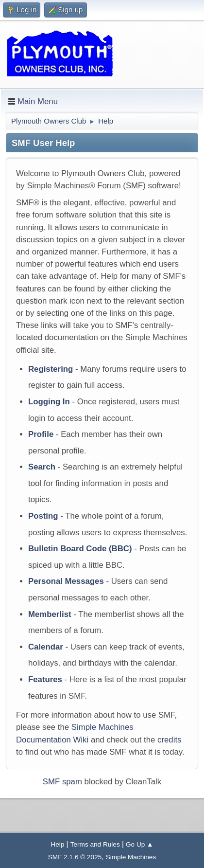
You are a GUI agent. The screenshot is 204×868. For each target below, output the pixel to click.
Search (42, 467)
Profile (41, 434)
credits (169, 740)
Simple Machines (131, 857)
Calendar (46, 647)
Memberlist (50, 614)
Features (45, 679)
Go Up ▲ (140, 844)
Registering (51, 369)
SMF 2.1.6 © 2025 (75, 857)
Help (57, 844)
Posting (43, 516)
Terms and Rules (95, 844)
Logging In (49, 402)
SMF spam (62, 782)
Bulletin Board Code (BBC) (80, 549)
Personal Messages (66, 581)
